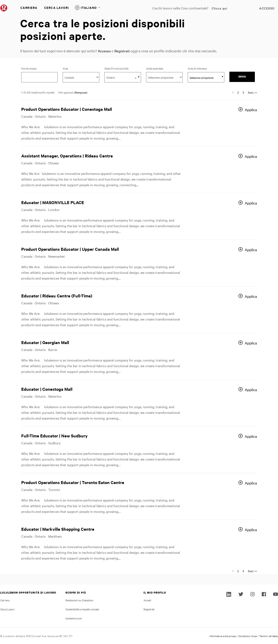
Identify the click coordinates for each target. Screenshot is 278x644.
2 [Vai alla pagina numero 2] (238, 92)
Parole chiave (29, 68)
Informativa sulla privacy (223, 636)
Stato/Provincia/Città (121, 68)
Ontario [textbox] (121, 78)
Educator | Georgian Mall (45, 342)
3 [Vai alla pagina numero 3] (243, 92)
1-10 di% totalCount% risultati (38, 92)
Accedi (147, 600)
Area (65, 68)
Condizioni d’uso (248, 636)
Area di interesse (197, 68)
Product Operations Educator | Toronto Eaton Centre (73, 482)
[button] (136, 78)
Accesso (267, 8)
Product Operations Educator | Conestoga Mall (67, 109)
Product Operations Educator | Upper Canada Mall (70, 249)
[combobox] (123, 77)
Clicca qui (219, 8)
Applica (251, 110)
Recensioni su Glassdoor (80, 600)
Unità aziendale (155, 68)
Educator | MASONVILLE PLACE (53, 202)
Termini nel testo (269, 636)
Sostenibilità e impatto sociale (82, 609)
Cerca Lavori (57, 7)
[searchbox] (204, 78)
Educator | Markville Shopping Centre (58, 529)
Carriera (29, 7)
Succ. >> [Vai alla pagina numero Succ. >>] (252, 92)
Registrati (123, 51)
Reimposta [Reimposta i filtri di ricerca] (80, 92)
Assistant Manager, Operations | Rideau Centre (67, 156)
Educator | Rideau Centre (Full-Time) (57, 296)
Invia (242, 77)
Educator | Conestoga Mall (47, 389)
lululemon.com (74, 618)
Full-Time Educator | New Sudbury (54, 436)
